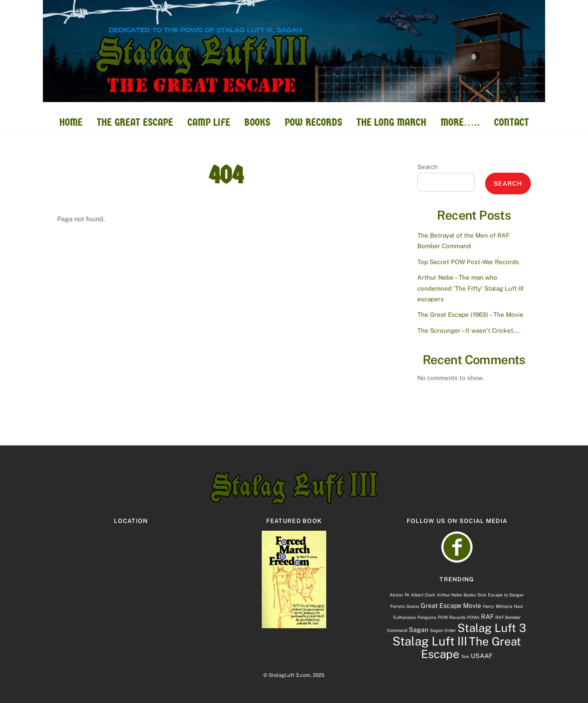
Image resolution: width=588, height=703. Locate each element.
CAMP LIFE (209, 122)
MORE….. (460, 122)
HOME (71, 122)
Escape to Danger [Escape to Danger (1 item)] (506, 595)
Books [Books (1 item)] (470, 595)
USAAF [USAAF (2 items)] (482, 656)
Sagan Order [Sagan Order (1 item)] (443, 630)
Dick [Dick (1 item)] (482, 595)
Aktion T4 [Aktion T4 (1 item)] (399, 595)
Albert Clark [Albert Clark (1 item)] (423, 595)
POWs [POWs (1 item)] (473, 617)
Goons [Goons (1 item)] (413, 606)
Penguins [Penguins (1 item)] (427, 617)
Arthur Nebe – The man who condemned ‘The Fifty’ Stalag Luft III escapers (470, 288)
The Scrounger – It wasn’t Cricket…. (469, 330)
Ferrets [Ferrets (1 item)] (398, 606)
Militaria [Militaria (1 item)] (504, 606)
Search (428, 167)
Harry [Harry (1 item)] (488, 606)
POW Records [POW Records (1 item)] (452, 617)
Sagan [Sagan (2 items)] (419, 630)
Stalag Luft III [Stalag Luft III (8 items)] (430, 641)
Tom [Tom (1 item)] (465, 656)
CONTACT (511, 122)
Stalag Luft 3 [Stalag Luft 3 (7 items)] (492, 628)
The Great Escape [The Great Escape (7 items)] (471, 648)
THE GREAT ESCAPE (135, 122)
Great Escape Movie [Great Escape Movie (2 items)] (451, 606)
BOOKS (257, 122)
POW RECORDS (313, 122)
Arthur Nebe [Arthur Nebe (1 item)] (449, 595)
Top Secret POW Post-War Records (468, 262)
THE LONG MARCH (391, 122)
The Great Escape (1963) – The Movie (470, 315)
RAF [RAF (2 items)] (487, 617)
